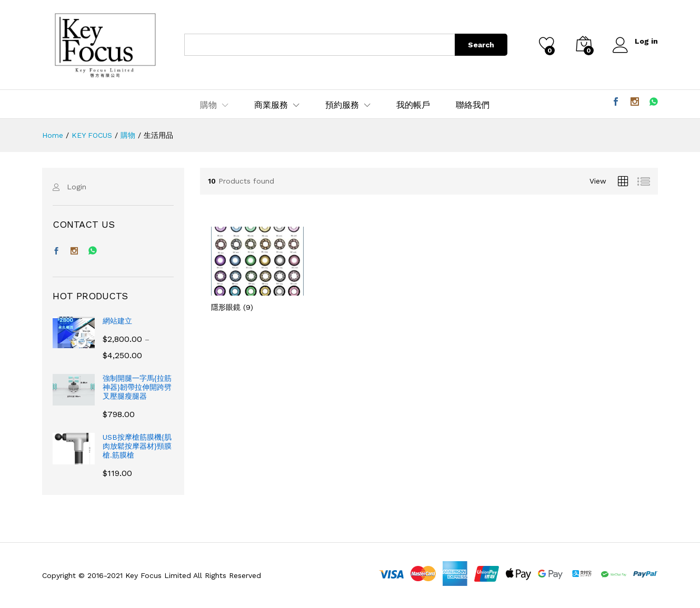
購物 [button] (208, 105)
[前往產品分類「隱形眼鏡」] (257, 269)
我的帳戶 (413, 105)
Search (481, 45)
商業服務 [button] (271, 105)
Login (77, 187)
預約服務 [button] (342, 105)
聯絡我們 (473, 105)
